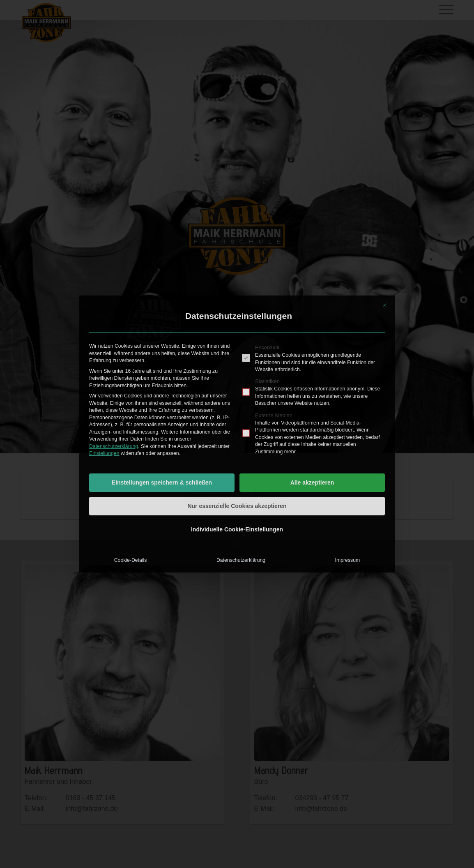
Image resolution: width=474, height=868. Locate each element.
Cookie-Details (131, 560)
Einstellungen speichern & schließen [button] (162, 482)
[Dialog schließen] (385, 305)
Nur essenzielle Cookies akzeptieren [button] (237, 506)
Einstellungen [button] (104, 453)
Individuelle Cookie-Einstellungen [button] (237, 529)
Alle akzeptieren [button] (312, 482)
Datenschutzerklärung (114, 446)
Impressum (348, 560)
